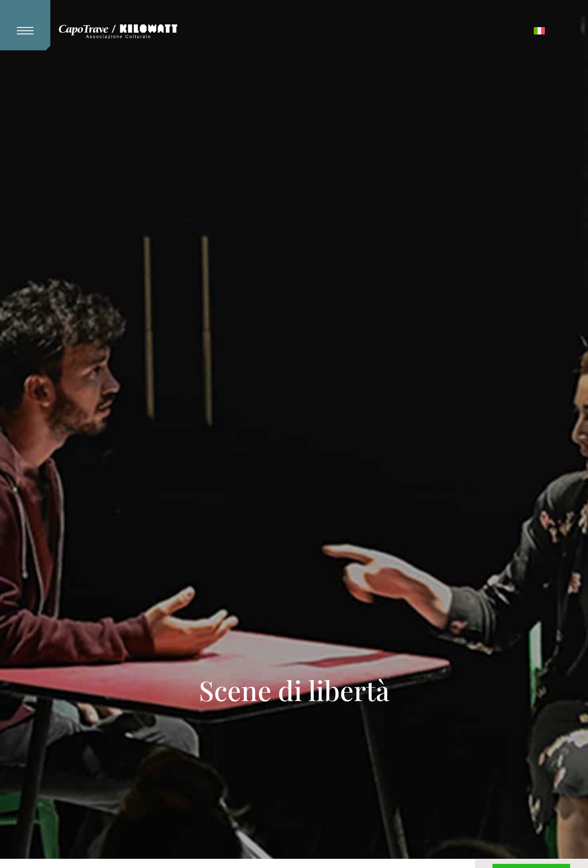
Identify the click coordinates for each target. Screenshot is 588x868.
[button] (29, 25)
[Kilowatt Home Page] (118, 32)
